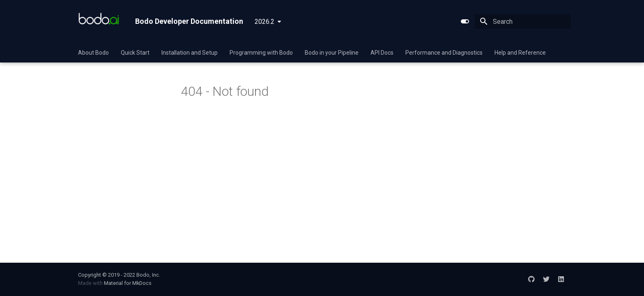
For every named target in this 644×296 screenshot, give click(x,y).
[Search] (523, 21)
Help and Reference (520, 53)
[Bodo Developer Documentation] (100, 21)
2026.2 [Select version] (264, 22)
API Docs (382, 53)
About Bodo (93, 53)
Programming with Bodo (261, 53)
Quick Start (135, 53)
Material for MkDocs (128, 283)
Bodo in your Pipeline (332, 53)
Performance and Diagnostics (444, 53)
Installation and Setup (190, 53)
